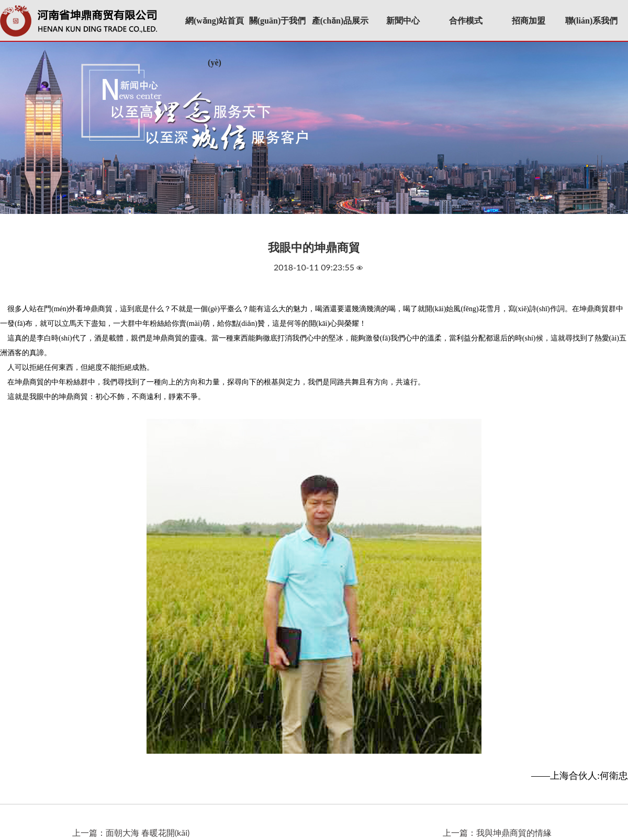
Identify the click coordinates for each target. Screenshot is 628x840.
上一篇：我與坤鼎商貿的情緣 (497, 832)
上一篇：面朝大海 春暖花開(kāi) (131, 832)
